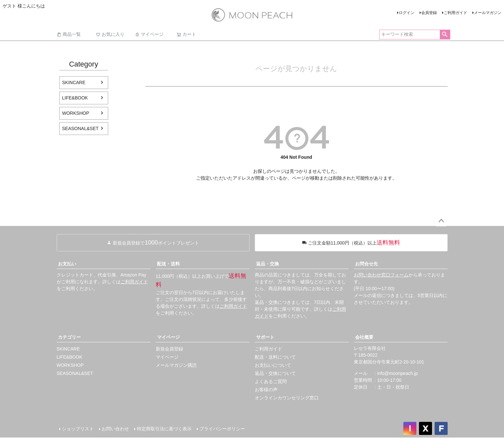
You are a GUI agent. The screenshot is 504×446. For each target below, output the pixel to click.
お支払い (67, 264)
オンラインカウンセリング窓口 (287, 398)
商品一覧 (69, 34)
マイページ (149, 34)
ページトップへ (441, 221)
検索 (445, 35)
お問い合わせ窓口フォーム (381, 275)
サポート (265, 337)
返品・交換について (275, 373)
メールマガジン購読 (176, 365)
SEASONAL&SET (80, 128)
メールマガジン (488, 13)
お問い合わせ (115, 429)
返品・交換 (267, 264)
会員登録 (429, 13)
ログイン (407, 13)
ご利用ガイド (455, 13)
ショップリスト (78, 429)
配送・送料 (168, 264)
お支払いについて (273, 365)
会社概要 (364, 337)
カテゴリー (69, 337)
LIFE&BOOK (75, 98)
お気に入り (110, 34)
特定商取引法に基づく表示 (164, 429)
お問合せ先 (367, 264)
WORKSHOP (76, 113)
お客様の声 (266, 390)
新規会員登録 (169, 349)
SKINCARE (74, 82)
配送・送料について (275, 357)
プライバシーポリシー (222, 429)
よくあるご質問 (271, 381)
